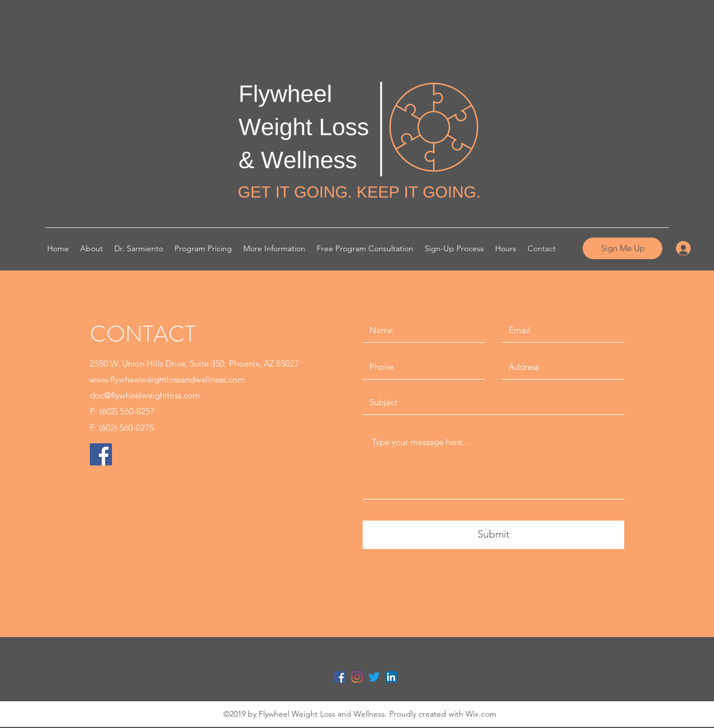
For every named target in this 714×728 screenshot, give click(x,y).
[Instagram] (357, 677)
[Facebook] (101, 454)
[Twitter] (374, 677)
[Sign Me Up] (622, 248)
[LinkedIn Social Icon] (391, 677)
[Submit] (493, 535)
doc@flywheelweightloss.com (145, 395)
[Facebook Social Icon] (340, 677)
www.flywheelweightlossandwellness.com (167, 379)
